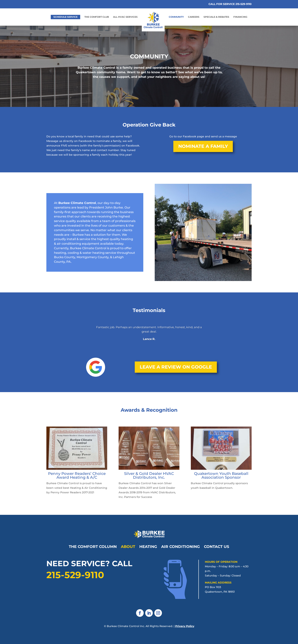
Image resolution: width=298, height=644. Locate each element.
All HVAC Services (125, 17)
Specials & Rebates (216, 17)
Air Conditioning (180, 546)
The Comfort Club (97, 17)
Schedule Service (65, 17)
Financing (240, 17)
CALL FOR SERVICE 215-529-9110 (230, 4)
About (128, 546)
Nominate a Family (203, 146)
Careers (194, 17)
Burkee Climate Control (77, 203)
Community (176, 17)
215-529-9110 (75, 575)
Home (147, 12)
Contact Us (217, 546)
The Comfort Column (93, 546)
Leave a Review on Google (176, 367)
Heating (148, 546)
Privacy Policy (185, 626)
